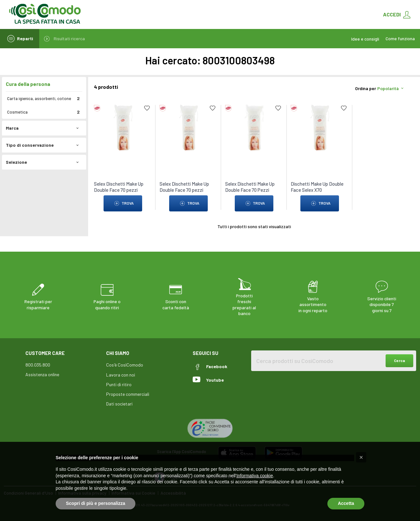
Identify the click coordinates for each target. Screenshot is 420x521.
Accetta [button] (346, 503)
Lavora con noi (121, 375)
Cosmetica (43, 112)
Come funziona (400, 39)
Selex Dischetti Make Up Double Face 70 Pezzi (250, 187)
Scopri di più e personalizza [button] (96, 503)
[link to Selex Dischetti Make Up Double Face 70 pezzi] (123, 127)
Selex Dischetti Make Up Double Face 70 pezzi (119, 187)
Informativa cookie (255, 476)
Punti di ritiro (119, 384)
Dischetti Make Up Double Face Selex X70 (317, 187)
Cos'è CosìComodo (125, 365)
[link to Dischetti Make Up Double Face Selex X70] (320, 127)
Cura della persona (28, 84)
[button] (361, 457)
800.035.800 (38, 365)
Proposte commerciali (128, 394)
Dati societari (119, 404)
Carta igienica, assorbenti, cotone (43, 98)
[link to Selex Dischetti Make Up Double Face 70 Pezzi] (254, 127)
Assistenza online (42, 374)
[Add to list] (147, 108)
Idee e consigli (365, 39)
